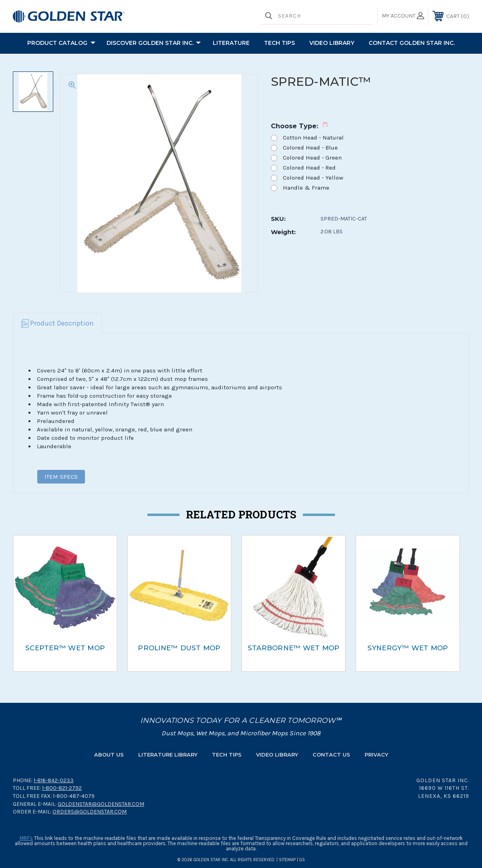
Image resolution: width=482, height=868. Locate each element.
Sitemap (287, 860)
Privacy (376, 755)
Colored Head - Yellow (313, 178)
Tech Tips (227, 755)
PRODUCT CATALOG (61, 43)
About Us (109, 755)
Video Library (332, 43)
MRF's (26, 838)
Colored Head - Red (309, 168)
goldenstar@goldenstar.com (101, 804)
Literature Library (168, 755)
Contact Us (331, 755)
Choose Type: (299, 126)
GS (302, 860)
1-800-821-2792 (62, 788)
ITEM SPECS (61, 477)
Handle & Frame (306, 188)
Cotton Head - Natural (313, 138)
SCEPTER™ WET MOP (65, 648)
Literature (231, 43)
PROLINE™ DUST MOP (179, 648)
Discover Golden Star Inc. (154, 43)
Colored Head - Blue (310, 148)
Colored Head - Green (312, 158)
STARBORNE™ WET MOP (294, 648)
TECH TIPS (279, 43)
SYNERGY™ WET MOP (408, 648)
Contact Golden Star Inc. (412, 43)
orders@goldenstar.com (90, 812)
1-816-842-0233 (54, 780)
